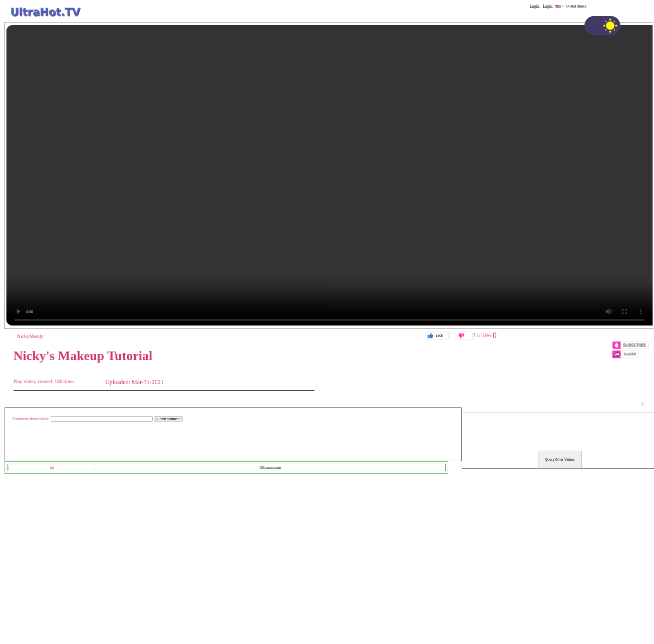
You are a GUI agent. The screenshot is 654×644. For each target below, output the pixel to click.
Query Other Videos (560, 460)
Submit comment (168, 419)
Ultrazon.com (270, 467)
